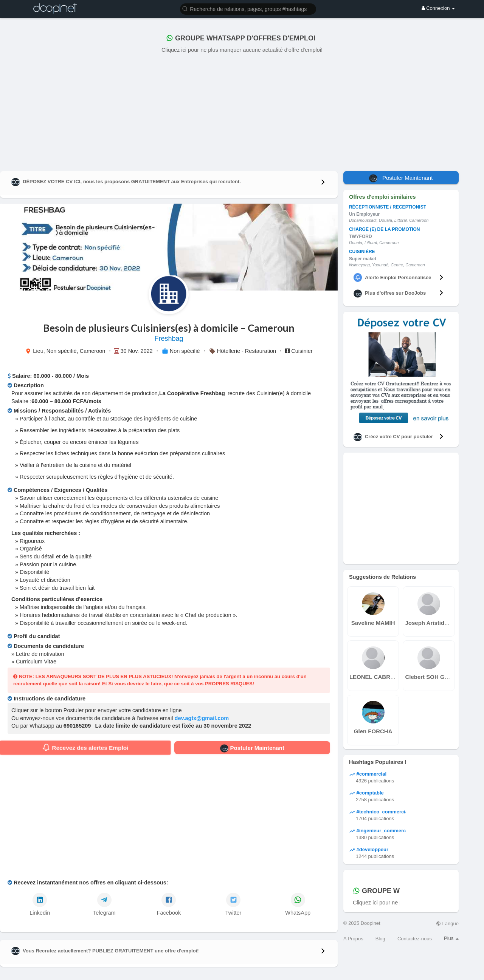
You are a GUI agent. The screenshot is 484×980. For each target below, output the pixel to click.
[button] (248, 9)
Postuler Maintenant (252, 748)
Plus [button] (451, 938)
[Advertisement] (242, 111)
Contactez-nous (415, 939)
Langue (447, 924)
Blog (380, 939)
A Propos (353, 939)
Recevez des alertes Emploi (85, 748)
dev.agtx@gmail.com (202, 718)
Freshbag (169, 339)
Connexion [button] (438, 8)
